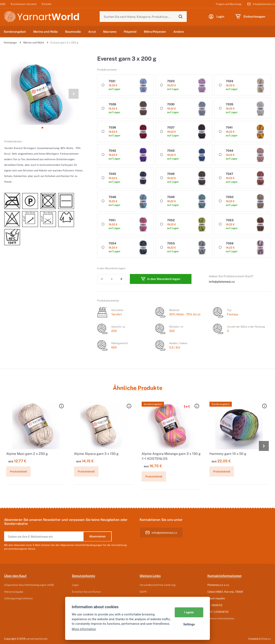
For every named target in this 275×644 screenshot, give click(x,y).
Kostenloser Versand (23, 4)
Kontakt (47, 4)
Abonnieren (97, 536)
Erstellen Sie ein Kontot (86, 592)
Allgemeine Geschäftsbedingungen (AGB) (29, 585)
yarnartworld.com (37, 639)
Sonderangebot (15, 32)
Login (75, 585)
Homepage (10, 42)
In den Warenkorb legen (161, 279)
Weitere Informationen (221, 618)
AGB (3, 4)
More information (84, 629)
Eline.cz (266, 639)
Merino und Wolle (45, 32)
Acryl (92, 32)
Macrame (110, 32)
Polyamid (130, 32)
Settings (189, 624)
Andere (179, 32)
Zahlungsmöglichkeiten (18, 598)
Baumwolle (73, 32)
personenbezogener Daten (20, 549)
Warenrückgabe (14, 592)
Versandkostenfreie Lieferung (158, 585)
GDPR (143, 592)
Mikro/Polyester (155, 32)
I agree (189, 612)
